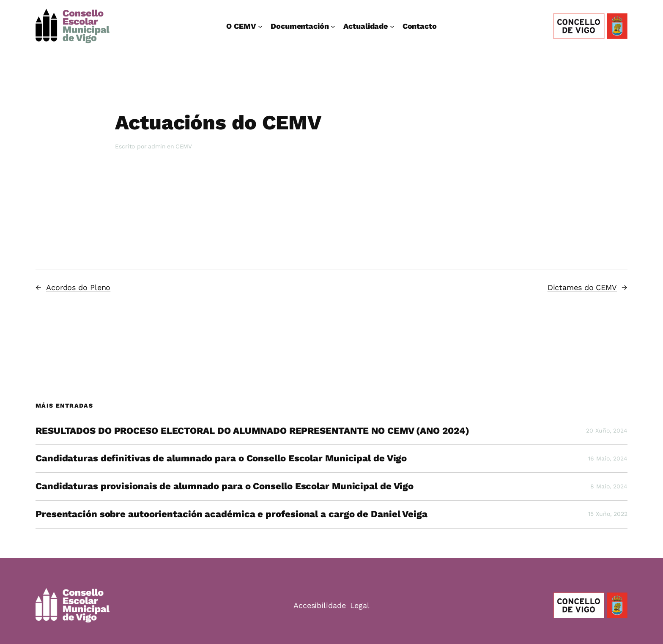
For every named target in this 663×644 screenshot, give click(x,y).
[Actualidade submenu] (392, 26)
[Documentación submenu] (333, 26)
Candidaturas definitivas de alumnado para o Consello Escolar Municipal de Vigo (221, 458)
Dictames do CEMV (582, 287)
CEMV (184, 146)
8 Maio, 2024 (609, 486)
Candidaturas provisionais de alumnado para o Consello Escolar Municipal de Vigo (225, 486)
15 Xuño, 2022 (608, 514)
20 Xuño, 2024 (607, 430)
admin (157, 146)
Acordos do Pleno (78, 287)
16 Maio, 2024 (608, 458)
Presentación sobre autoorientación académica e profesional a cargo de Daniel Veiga (232, 514)
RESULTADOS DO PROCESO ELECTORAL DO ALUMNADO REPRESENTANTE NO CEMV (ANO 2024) (252, 431)
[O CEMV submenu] (260, 26)
